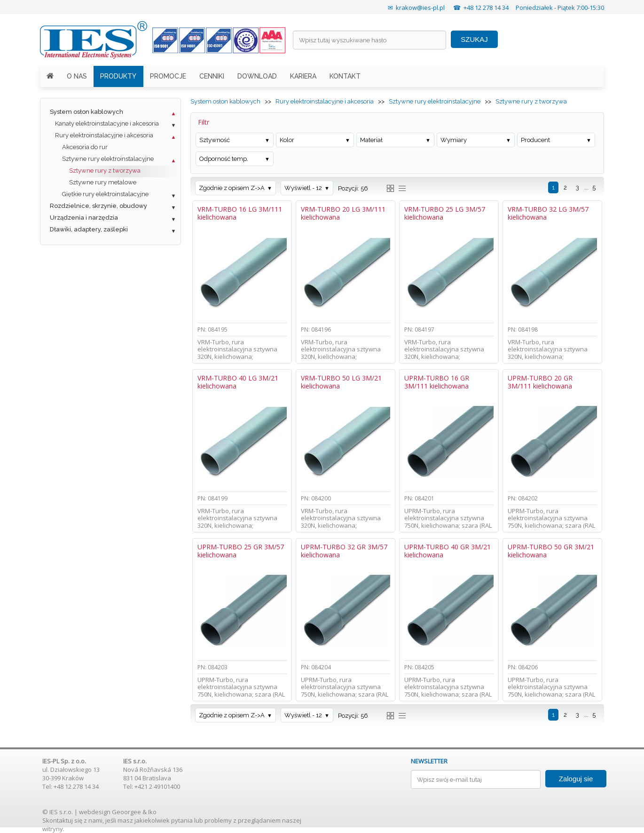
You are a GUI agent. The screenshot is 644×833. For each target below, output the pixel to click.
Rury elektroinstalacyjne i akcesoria (104, 135)
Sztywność (215, 140)
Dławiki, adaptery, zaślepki (89, 229)
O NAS (77, 76)
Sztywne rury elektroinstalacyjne (108, 159)
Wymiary (454, 140)
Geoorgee (126, 812)
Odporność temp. (224, 159)
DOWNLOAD (257, 76)
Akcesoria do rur (85, 147)
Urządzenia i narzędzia (84, 218)
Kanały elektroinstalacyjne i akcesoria (107, 123)
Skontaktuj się (62, 820)
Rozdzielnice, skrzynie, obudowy (98, 206)
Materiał (371, 140)
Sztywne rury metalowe (103, 182)
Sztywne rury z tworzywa (105, 171)
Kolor (287, 140)
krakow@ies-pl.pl (420, 8)
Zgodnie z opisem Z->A (232, 188)
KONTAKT (345, 76)
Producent (535, 140)
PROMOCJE (168, 76)
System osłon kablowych (86, 112)
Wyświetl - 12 (303, 188)
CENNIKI (212, 76)
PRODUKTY (118, 76)
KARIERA (303, 76)
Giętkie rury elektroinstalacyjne (105, 194)
